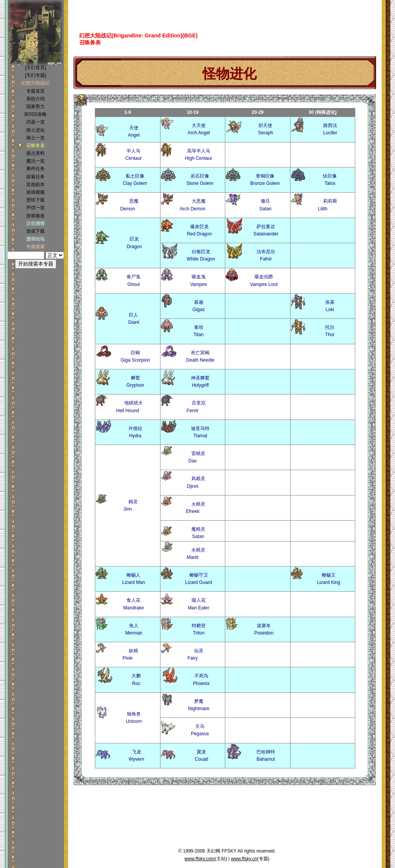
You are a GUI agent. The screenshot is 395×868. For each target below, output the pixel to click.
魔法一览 (35, 161)
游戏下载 (35, 231)
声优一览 (35, 208)
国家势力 (35, 107)
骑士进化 (35, 130)
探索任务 (35, 177)
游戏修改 (35, 216)
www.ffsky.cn (244, 859)
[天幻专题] (36, 75)
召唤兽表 (35, 146)
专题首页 (35, 91)
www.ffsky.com (199, 859)
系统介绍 (35, 99)
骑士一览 (35, 138)
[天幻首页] (36, 68)
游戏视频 (35, 192)
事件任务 (35, 169)
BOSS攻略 (35, 114)
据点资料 (35, 153)
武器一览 (35, 122)
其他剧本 (35, 184)
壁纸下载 (35, 200)
